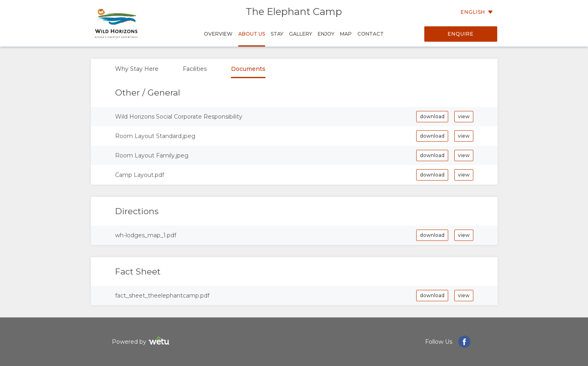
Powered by (142, 342)
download (432, 116)
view (464, 116)
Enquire (461, 34)
